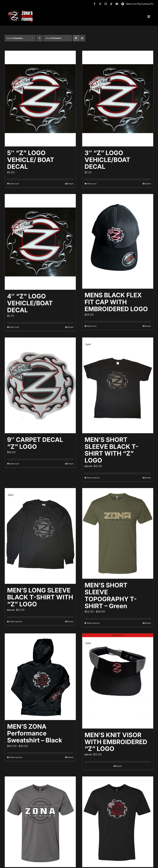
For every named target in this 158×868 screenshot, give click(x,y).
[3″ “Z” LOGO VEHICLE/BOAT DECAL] (118, 99)
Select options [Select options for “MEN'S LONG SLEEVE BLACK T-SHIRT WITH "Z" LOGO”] (16, 621)
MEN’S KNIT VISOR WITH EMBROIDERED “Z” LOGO (116, 742)
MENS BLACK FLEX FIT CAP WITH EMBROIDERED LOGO (116, 302)
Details (70, 184)
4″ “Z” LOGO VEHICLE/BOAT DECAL (30, 303)
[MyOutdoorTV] (123, 3)
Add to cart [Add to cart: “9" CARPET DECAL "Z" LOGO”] (14, 464)
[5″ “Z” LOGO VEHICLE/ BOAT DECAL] (40, 99)
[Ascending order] (39, 38)
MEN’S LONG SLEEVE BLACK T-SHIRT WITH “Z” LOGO (40, 597)
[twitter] (100, 4)
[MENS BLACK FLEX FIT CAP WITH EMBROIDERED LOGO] (118, 241)
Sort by (15, 38)
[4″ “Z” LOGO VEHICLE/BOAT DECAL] (40, 242)
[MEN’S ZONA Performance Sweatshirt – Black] (40, 677)
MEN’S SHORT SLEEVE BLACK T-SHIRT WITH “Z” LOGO (111, 450)
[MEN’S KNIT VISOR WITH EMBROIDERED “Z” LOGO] (118, 681)
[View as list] (82, 38)
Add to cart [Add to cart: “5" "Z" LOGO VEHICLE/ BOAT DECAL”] (14, 184)
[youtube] (117, 4)
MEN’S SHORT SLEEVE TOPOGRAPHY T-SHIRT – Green (111, 595)
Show (53, 38)
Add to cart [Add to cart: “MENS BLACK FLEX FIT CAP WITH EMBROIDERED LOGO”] (92, 326)
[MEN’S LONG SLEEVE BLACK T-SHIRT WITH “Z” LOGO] (40, 536)
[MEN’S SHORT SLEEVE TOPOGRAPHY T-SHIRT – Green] (118, 533)
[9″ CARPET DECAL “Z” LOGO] (40, 385)
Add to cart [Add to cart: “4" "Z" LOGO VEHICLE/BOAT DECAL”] (14, 327)
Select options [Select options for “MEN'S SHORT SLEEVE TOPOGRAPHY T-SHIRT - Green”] (93, 623)
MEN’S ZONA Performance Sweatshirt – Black (35, 733)
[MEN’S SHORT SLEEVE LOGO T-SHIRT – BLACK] (118, 822)
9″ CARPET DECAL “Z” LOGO (35, 443)
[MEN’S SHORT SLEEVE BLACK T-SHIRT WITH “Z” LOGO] (118, 385)
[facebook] (95, 4)
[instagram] (106, 4)
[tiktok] (111, 4)
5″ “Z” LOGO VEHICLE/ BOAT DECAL (31, 160)
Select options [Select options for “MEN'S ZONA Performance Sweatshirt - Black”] (16, 757)
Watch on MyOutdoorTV (140, 4)
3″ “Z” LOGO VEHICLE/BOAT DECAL (107, 160)
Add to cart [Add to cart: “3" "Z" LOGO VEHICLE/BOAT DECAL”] (92, 184)
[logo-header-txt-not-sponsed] (21, 11)
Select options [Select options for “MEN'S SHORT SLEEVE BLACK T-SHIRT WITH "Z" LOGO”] (93, 478)
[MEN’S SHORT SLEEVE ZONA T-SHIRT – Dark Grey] (40, 822)
